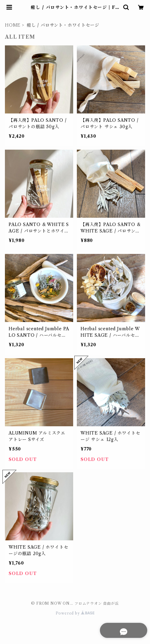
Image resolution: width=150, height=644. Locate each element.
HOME (13, 25)
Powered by (75, 613)
